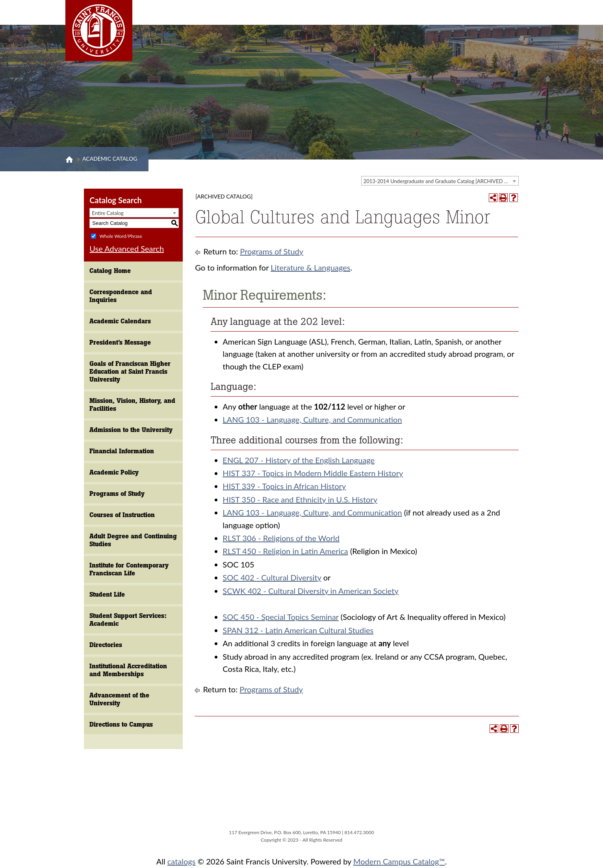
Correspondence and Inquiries (121, 296)
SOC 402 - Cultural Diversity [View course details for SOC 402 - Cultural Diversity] (272, 577)
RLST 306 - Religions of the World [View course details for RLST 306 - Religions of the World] (281, 538)
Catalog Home (110, 271)
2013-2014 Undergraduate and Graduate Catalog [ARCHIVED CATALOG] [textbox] (441, 181)
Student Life (107, 594)
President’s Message (120, 342)
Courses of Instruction (122, 515)
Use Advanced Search (127, 249)
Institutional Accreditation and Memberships (128, 670)
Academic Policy (114, 472)
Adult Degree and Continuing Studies (133, 540)
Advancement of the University (119, 699)
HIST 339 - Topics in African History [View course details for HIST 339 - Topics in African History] (284, 486)
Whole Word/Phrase (121, 236)
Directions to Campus (121, 724)
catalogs (182, 861)
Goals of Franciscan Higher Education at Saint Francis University (130, 372)
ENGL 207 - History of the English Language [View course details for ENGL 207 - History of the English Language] (299, 460)
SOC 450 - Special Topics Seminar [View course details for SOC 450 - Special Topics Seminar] (280, 617)
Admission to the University (131, 430)
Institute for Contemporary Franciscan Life (129, 569)
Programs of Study (117, 494)
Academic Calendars (120, 321)
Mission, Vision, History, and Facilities (132, 405)
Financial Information (122, 451)
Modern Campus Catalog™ (399, 861)
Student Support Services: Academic (128, 620)
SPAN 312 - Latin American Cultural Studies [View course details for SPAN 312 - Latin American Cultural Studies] (298, 630)
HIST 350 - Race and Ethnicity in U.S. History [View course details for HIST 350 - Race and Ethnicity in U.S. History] (300, 499)
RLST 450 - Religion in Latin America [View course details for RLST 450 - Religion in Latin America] (285, 551)
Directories (106, 645)
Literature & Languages (310, 267)
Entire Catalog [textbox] (108, 213)
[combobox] (440, 181)
